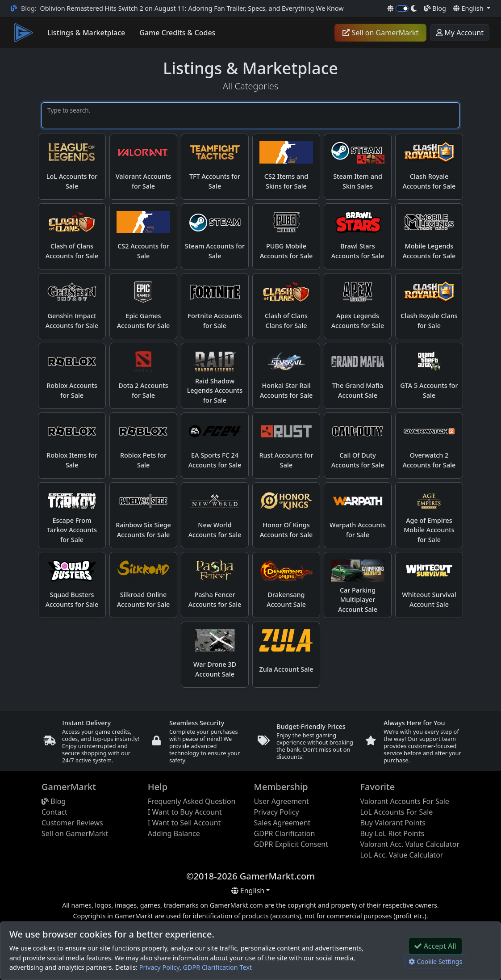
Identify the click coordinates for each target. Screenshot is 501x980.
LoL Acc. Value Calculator (401, 855)
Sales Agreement (282, 823)
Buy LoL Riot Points (392, 833)
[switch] (402, 8)
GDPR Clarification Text (217, 967)
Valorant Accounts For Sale (404, 801)
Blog (435, 8)
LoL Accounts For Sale (396, 812)
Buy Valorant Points (393, 823)
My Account (460, 33)
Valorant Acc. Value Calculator (410, 844)
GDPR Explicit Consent (291, 844)
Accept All (435, 946)
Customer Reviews (72, 823)
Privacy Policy (159, 967)
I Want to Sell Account (184, 823)
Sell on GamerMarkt (380, 33)
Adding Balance (174, 833)
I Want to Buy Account (185, 812)
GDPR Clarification (285, 833)
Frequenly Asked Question (192, 801)
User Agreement (282, 801)
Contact (54, 812)
